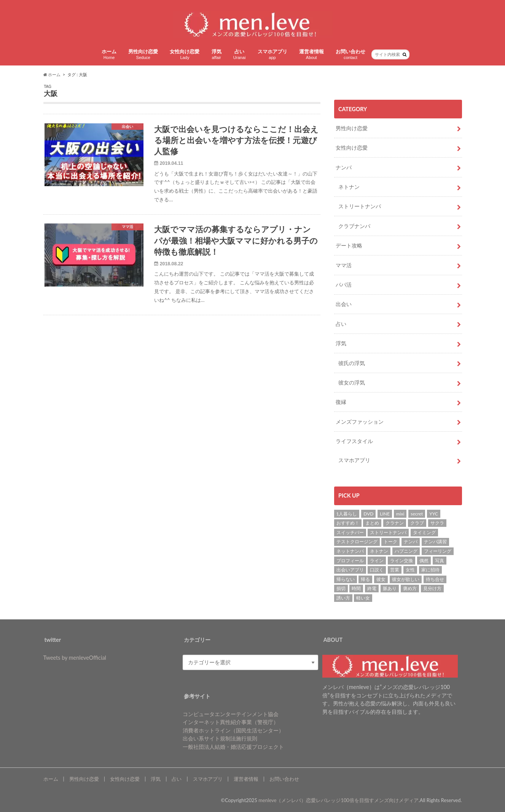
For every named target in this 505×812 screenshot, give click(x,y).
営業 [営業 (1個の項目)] (395, 570)
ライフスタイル (354, 441)
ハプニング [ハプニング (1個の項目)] (406, 551)
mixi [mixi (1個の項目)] (400, 514)
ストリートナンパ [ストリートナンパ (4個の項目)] (388, 532)
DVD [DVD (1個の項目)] (368, 514)
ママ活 (344, 265)
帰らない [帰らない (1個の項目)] (346, 579)
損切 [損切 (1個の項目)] (341, 588)
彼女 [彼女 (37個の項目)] (381, 579)
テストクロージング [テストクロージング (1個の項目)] (357, 542)
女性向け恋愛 (185, 54)
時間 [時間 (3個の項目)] (356, 588)
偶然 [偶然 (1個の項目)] (424, 561)
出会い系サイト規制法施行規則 (220, 738)
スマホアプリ (272, 54)
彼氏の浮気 (352, 363)
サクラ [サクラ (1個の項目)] (437, 523)
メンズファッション (360, 422)
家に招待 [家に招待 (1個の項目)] (430, 570)
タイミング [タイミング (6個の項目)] (424, 532)
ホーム (109, 54)
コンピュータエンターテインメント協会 (231, 714)
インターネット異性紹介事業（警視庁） (231, 722)
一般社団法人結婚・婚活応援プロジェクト (233, 747)
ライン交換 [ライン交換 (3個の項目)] (401, 561)
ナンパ (344, 167)
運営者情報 (311, 54)
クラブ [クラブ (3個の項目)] (417, 523)
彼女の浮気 (352, 382)
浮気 (217, 54)
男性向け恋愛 (143, 54)
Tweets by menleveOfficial (75, 658)
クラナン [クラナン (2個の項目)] (395, 523)
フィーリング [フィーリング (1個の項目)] (438, 551)
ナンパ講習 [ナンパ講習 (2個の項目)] (435, 542)
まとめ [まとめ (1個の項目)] (372, 523)
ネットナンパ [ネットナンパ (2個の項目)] (350, 551)
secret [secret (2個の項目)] (417, 514)
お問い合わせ (350, 54)
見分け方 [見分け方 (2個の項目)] (432, 588)
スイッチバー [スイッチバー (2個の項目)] (350, 532)
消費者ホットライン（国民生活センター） (233, 730)
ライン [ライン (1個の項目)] (377, 561)
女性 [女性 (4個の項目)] (410, 570)
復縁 (341, 402)
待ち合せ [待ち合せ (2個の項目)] (435, 579)
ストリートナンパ (360, 206)
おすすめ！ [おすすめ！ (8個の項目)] (348, 523)
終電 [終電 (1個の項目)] (372, 588)
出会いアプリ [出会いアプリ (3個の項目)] (350, 570)
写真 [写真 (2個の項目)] (440, 561)
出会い (344, 304)
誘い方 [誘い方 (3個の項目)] (343, 598)
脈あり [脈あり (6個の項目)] (390, 588)
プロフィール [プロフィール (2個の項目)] (350, 561)
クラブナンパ (354, 226)
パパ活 (344, 285)
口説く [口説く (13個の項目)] (377, 570)
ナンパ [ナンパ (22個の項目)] (411, 542)
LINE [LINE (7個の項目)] (385, 514)
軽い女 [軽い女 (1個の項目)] (363, 598)
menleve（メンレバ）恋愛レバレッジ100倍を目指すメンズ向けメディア (339, 800)
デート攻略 (349, 245)
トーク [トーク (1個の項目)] (390, 542)
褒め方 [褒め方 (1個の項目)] (410, 588)
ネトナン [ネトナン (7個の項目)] (379, 551)
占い (240, 54)
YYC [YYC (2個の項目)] (434, 514)
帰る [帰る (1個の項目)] (365, 579)
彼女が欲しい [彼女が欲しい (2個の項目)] (406, 579)
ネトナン (349, 187)
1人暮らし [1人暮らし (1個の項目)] (347, 514)
